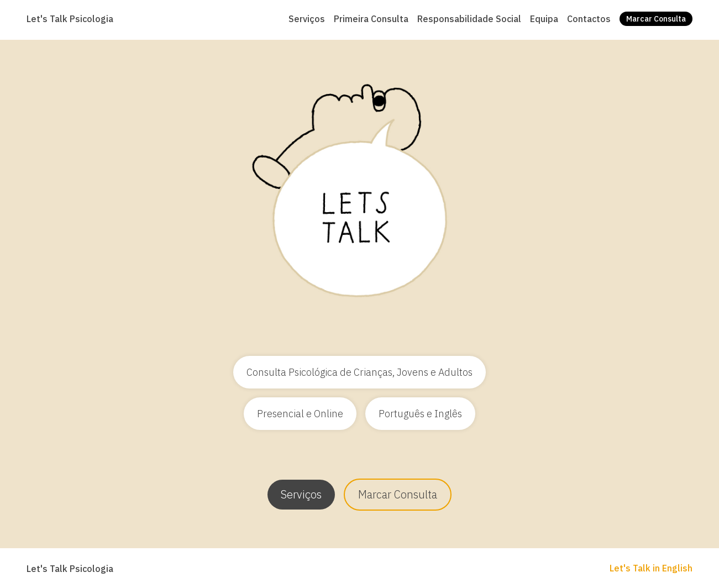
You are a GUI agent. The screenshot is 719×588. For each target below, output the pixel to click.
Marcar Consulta (398, 494)
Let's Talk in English (651, 568)
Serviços (301, 494)
